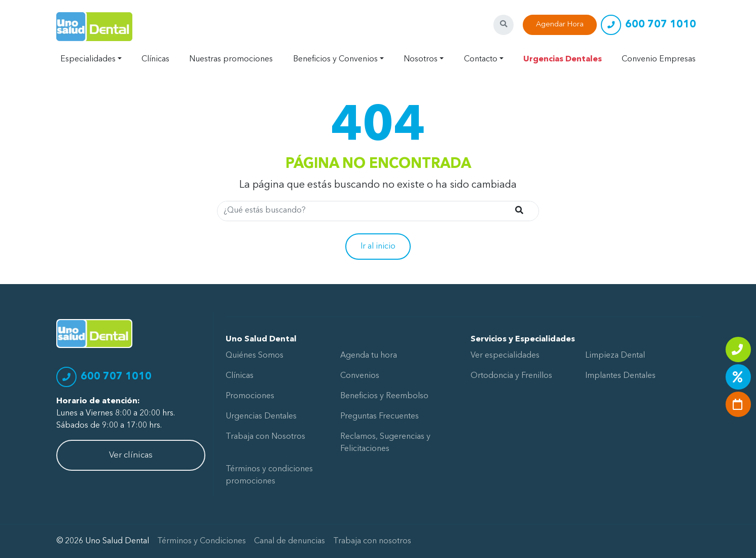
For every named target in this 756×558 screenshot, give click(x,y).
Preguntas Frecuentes (380, 416)
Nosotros (421, 59)
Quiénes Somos (255, 356)
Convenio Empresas (659, 59)
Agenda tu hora (369, 356)
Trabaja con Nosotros (265, 437)
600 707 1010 (661, 25)
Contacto (481, 59)
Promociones (250, 396)
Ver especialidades (505, 356)
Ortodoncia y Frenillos (511, 376)
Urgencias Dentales (563, 59)
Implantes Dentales (620, 376)
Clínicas (155, 59)
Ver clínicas (131, 455)
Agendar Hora (560, 25)
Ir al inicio (378, 247)
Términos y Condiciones (202, 541)
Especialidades (88, 59)
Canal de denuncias (290, 541)
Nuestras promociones (231, 59)
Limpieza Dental (615, 356)
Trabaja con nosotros (372, 541)
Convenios (360, 376)
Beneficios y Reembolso (384, 396)
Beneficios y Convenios (335, 59)
